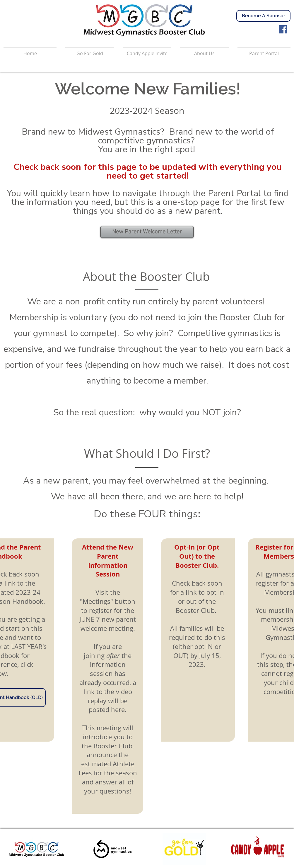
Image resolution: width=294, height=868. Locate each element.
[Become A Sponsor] (263, 16)
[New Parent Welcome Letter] (147, 232)
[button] (262, 53)
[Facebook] (283, 29)
